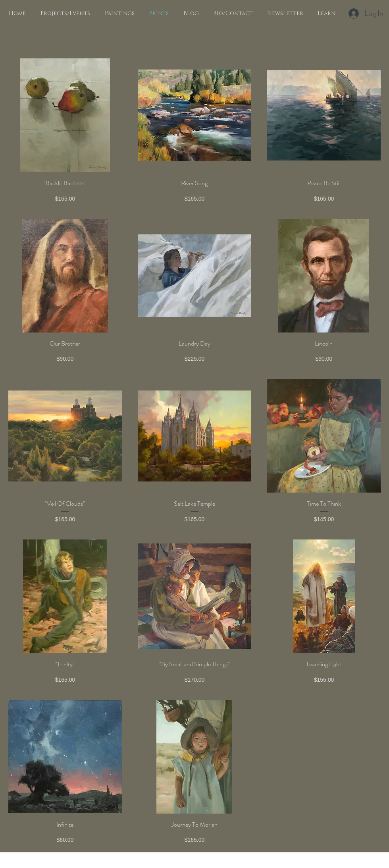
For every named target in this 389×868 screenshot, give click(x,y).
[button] (118, 14)
